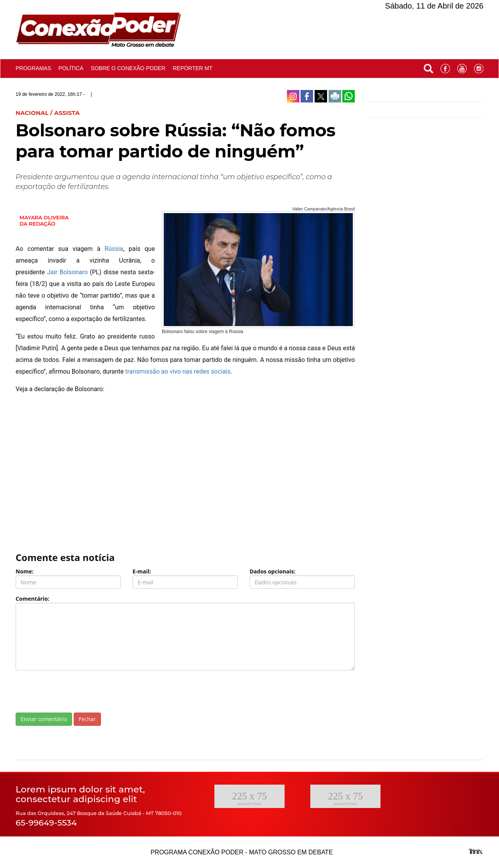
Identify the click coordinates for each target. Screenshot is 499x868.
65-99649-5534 (46, 823)
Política (71, 68)
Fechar (87, 719)
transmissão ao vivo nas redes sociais (178, 371)
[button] (428, 67)
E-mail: (142, 571)
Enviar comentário (44, 719)
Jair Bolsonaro (67, 272)
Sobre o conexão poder (128, 68)
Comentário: (33, 599)
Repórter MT (193, 68)
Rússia (114, 249)
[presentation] (75, 692)
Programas (33, 68)
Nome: (25, 571)
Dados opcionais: (273, 571)
